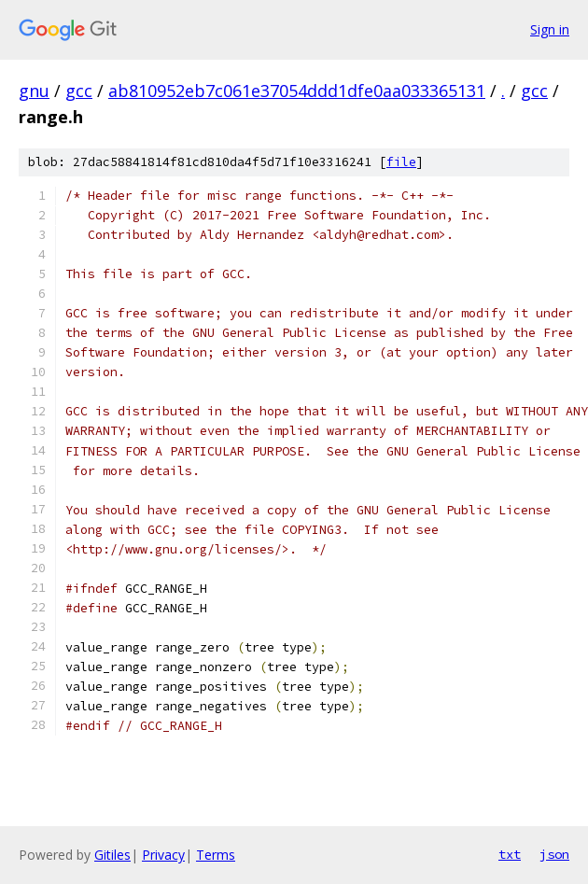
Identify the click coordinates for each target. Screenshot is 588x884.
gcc (79, 91)
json (554, 854)
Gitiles (112, 855)
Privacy (163, 855)
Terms (216, 855)
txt (510, 854)
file (401, 162)
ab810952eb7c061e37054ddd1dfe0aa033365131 (297, 91)
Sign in (550, 29)
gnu (34, 91)
